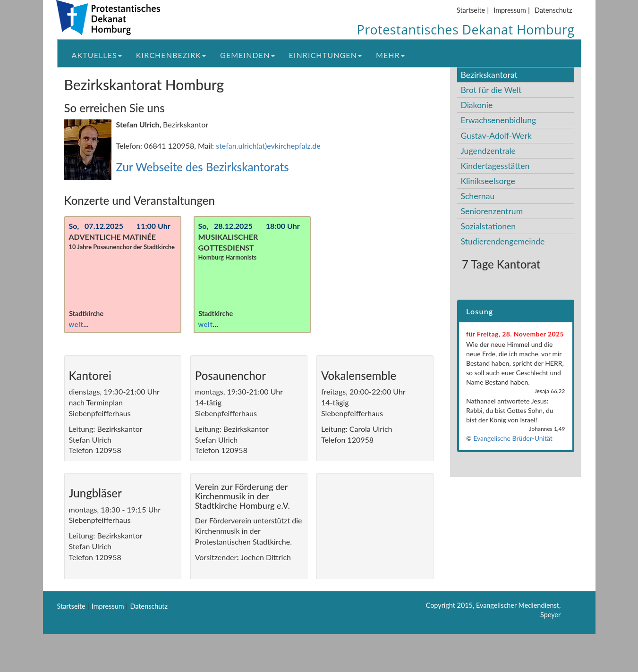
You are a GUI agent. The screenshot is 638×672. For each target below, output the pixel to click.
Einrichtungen (325, 55)
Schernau (477, 196)
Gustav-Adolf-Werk (496, 136)
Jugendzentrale (488, 151)
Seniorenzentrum (492, 211)
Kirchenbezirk (171, 55)
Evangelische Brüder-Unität (513, 438)
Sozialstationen (488, 226)
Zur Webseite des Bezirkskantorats (203, 167)
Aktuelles (97, 55)
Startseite (471, 10)
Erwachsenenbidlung (498, 120)
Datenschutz (553, 10)
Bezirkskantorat (489, 75)
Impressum (510, 10)
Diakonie (476, 105)
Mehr (390, 55)
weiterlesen (88, 324)
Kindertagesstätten (495, 166)
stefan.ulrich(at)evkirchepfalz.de (268, 146)
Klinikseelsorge (488, 181)
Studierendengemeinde (502, 241)
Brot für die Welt (491, 90)
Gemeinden (247, 55)
